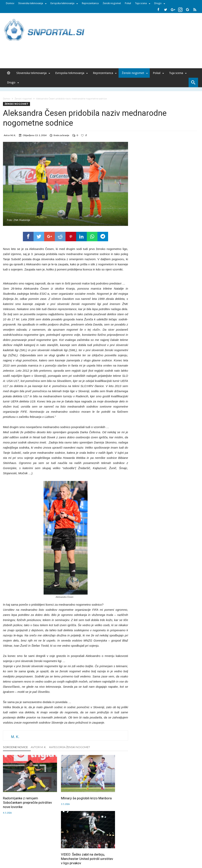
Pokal (128, 3)
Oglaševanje (50, 843)
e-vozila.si (114, 851)
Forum (21, 843)
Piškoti (64, 843)
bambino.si (99, 851)
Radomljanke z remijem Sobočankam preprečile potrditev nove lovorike (21, 792)
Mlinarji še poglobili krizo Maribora (64, 790)
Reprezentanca (90, 3)
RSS (102, 843)
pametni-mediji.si (47, 851)
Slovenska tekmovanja (31, 3)
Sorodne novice (15, 747)
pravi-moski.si (157, 851)
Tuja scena (141, 3)
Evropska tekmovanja (62, 3)
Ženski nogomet (112, 3)
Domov (10, 3)
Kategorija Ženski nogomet (70, 747)
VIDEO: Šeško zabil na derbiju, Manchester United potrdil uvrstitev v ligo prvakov (107, 794)
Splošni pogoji (134, 843)
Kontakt (93, 843)
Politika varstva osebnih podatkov (165, 843)
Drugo (158, 3)
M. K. (13, 135)
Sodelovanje (78, 843)
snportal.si (66, 851)
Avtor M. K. (39, 747)
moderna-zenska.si (134, 851)
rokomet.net (82, 851)
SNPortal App (115, 843)
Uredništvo (33, 843)
